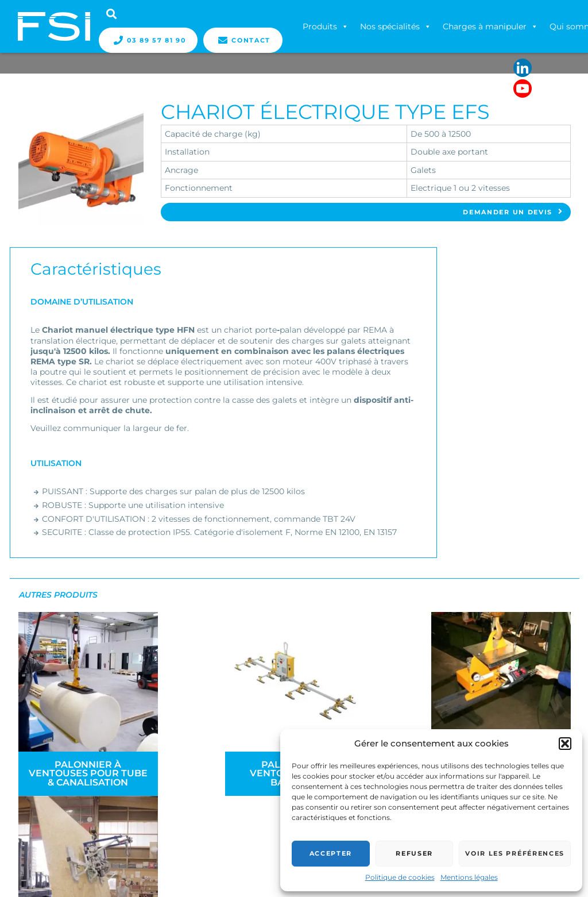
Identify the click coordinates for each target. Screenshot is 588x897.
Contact (243, 40)
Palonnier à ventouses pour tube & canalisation (84, 767)
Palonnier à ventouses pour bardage (225, 767)
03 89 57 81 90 (148, 40)
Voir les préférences (515, 853)
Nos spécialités (396, 26)
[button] (565, 744)
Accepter (331, 853)
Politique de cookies (400, 877)
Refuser (414, 853)
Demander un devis (513, 213)
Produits (326, 26)
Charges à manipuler (491, 26)
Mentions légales (469, 877)
